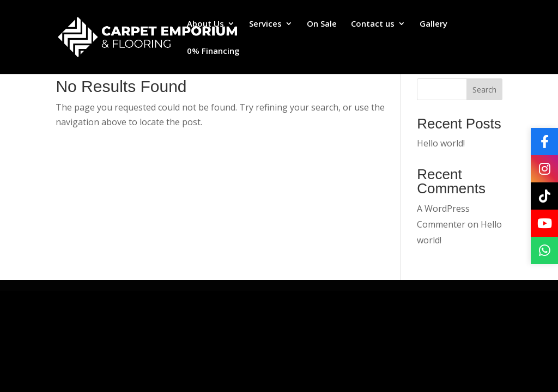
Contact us (373, 24)
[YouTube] (544, 223)
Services (265, 24)
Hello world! (441, 143)
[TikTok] (544, 196)
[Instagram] (544, 169)
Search (484, 90)
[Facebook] (544, 142)
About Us (205, 24)
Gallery (433, 24)
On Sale (322, 24)
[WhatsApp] (544, 250)
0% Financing (213, 51)
